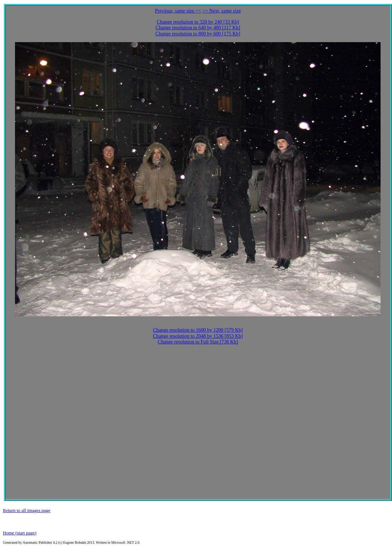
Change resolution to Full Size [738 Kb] (198, 342)
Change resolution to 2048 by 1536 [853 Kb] (198, 336)
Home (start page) (20, 533)
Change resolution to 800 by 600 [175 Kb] (198, 34)
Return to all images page (27, 510)
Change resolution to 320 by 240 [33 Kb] (198, 22)
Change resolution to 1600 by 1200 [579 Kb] (198, 330)
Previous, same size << (178, 11)
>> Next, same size (222, 11)
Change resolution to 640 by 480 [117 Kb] (198, 28)
